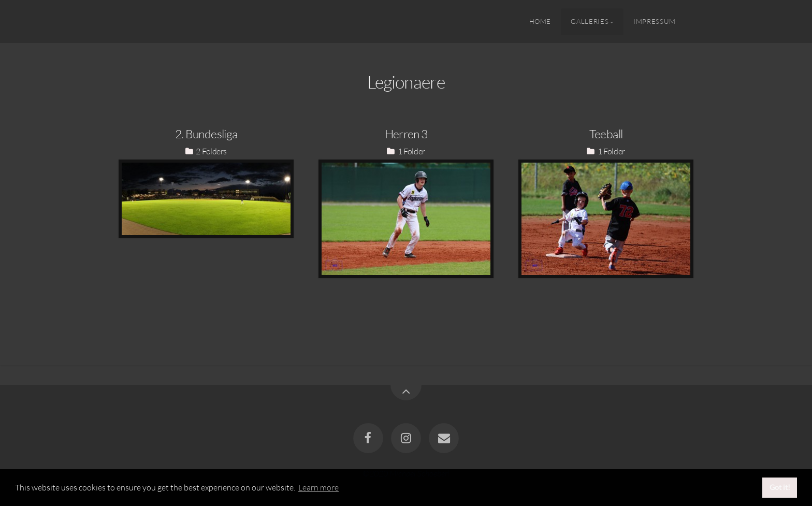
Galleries (590, 21)
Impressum (655, 21)
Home (540, 21)
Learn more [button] (318, 487)
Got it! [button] (780, 487)
